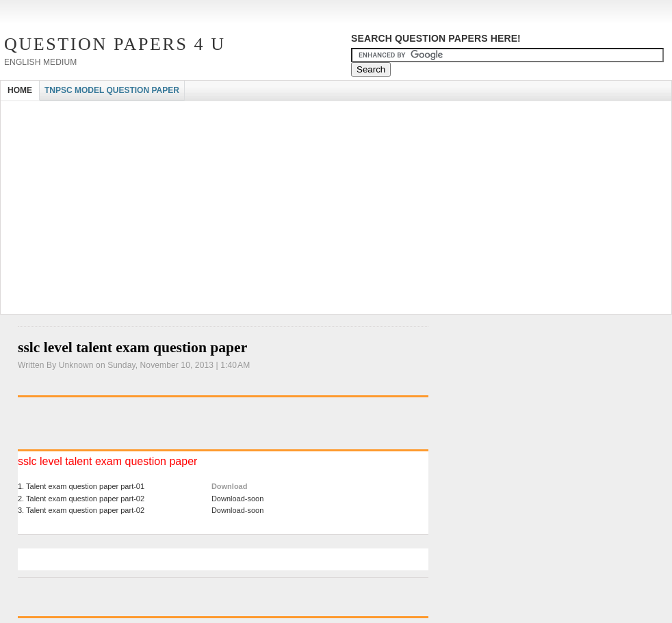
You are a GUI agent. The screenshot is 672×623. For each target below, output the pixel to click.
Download (230, 486)
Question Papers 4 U (115, 44)
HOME (20, 90)
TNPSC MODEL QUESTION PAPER (112, 90)
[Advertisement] (250, 113)
